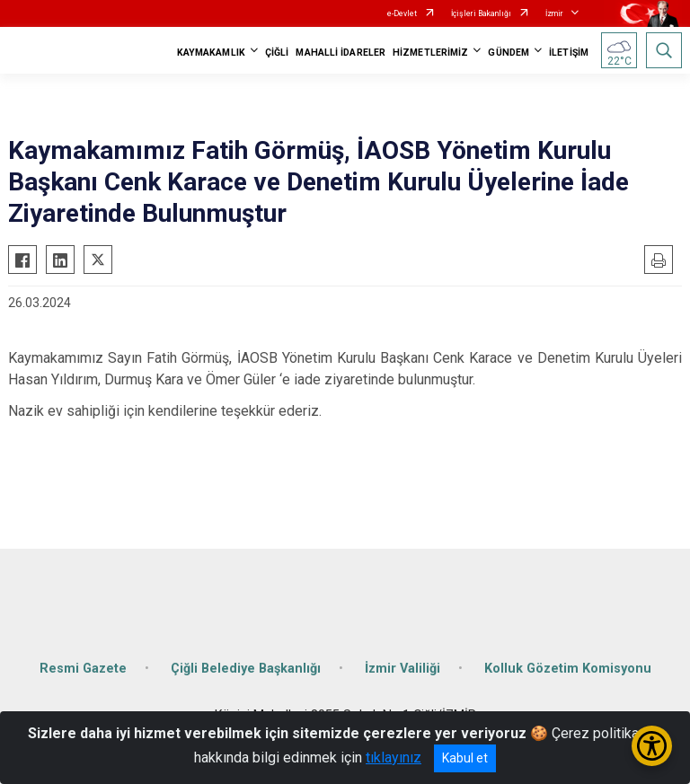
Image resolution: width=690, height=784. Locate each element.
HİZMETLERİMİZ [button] (430, 53)
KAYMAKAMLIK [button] (211, 53)
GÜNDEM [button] (509, 53)
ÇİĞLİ (277, 53)
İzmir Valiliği (402, 669)
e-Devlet (402, 13)
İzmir (554, 13)
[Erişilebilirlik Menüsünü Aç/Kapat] (652, 746)
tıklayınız (394, 758)
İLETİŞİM (569, 53)
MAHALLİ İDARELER (341, 53)
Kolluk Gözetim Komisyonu (568, 669)
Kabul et (465, 758)
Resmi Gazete (83, 669)
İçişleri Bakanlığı (481, 13)
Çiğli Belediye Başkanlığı (246, 669)
